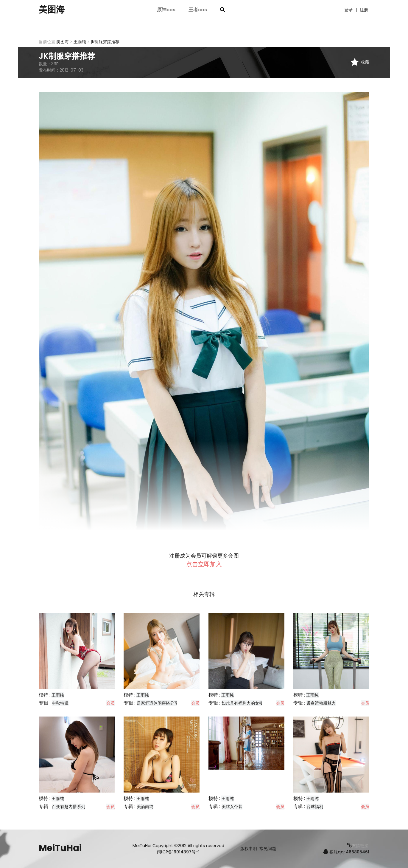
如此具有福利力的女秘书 (245, 703)
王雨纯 (80, 42)
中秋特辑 (60, 703)
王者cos (198, 10)
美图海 (52, 10)
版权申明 (249, 849)
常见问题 (268, 849)
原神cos (166, 10)
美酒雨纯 (145, 807)
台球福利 (315, 807)
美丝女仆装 (232, 807)
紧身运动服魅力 (321, 703)
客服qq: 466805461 (346, 852)
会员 (110, 703)
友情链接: (358, 846)
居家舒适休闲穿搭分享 (158, 703)
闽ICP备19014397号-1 (178, 852)
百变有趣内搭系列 (68, 807)
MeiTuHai (60, 848)
